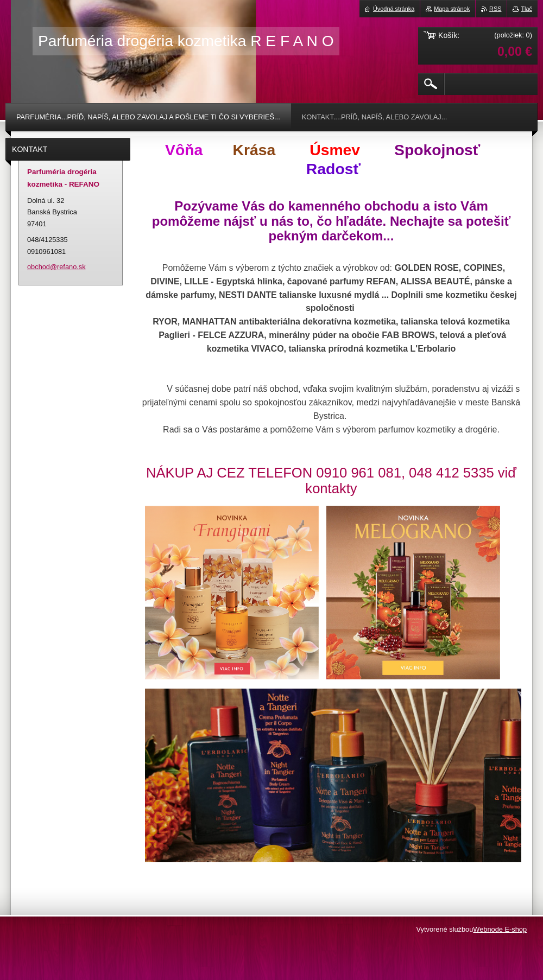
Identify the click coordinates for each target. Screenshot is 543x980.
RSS (495, 9)
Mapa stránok (452, 9)
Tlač (526, 9)
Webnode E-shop (500, 929)
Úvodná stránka (394, 9)
